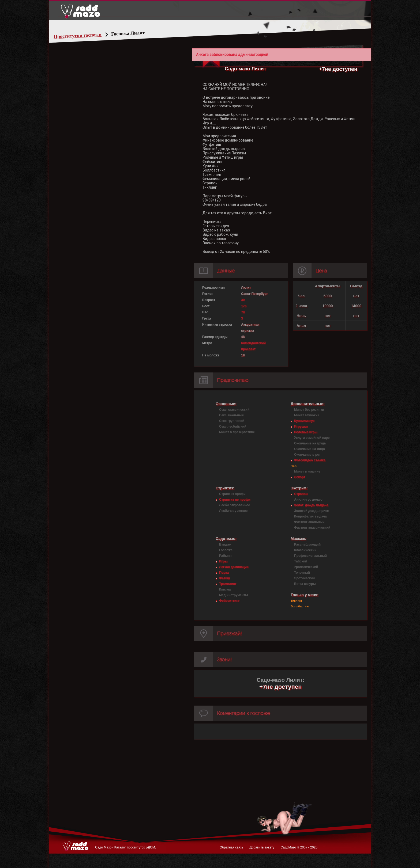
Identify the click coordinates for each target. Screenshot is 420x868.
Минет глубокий (307, 415)
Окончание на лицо (310, 449)
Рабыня (225, 556)
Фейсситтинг (229, 601)
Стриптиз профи (232, 494)
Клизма (225, 589)
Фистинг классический (312, 528)
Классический (305, 550)
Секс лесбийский (233, 427)
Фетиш (224, 578)
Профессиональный (310, 556)
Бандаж (225, 545)
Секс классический (234, 410)
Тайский (301, 561)
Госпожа (226, 550)
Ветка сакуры (305, 584)
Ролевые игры (306, 432)
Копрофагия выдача (310, 516)
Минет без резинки (309, 410)
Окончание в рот (307, 455)
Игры (223, 561)
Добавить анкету (262, 847)
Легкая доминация (234, 567)
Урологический (306, 567)
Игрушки (301, 427)
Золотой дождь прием (312, 511)
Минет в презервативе (237, 432)
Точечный (302, 573)
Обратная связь (231, 847)
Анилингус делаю (308, 500)
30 (243, 300)
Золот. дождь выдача (311, 505)
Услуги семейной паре (312, 438)
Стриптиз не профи (235, 500)
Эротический (304, 578)
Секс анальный (231, 415)
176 (244, 306)
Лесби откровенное (235, 505)
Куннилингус (304, 421)
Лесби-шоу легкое (233, 511)
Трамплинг (228, 584)
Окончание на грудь (310, 443)
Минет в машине (307, 471)
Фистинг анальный (309, 522)
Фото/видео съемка (310, 460)
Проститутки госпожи (88, 36)
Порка (224, 573)
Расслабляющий (307, 545)
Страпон (301, 494)
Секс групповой (232, 421)
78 (243, 312)
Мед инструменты (233, 595)
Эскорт (300, 477)
